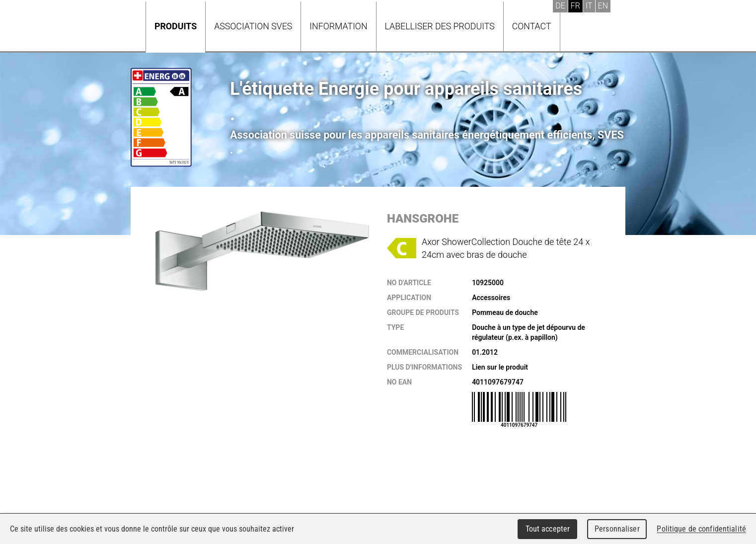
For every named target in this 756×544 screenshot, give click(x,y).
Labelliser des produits (440, 26)
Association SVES (253, 26)
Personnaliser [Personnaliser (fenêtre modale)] (617, 529)
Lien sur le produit (500, 367)
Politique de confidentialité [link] (701, 529)
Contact (532, 26)
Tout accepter (548, 529)
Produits (176, 26)
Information (338, 26)
